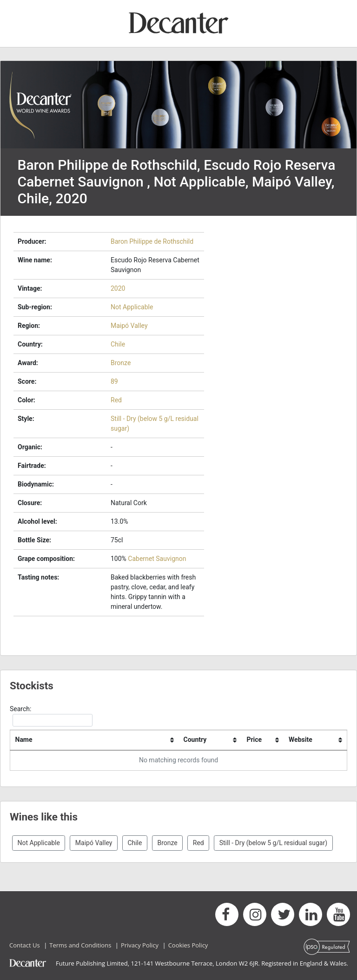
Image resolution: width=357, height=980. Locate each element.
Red (116, 400)
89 (114, 381)
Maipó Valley (129, 326)
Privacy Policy (140, 945)
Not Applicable (132, 307)
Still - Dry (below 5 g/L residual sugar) (273, 843)
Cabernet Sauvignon (157, 559)
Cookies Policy (188, 945)
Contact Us (25, 945)
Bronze (121, 363)
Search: (51, 716)
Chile (118, 344)
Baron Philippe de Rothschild (152, 241)
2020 (118, 288)
